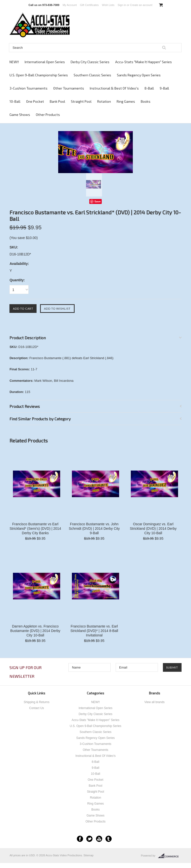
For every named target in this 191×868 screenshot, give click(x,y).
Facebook (80, 839)
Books (146, 101)
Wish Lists (108, 5)
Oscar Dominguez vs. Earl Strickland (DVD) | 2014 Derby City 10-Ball (153, 529)
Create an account (141, 5)
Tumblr (109, 839)
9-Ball (164, 88)
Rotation (104, 101)
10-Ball (15, 101)
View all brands (154, 702)
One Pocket (35, 101)
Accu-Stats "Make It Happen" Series (143, 62)
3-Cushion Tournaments (28, 88)
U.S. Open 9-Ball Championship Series (39, 75)
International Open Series (45, 62)
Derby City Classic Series (90, 62)
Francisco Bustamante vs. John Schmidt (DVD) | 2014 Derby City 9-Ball (94, 529)
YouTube (99, 839)
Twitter (89, 839)
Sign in (122, 5)
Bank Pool (57, 101)
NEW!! (14, 62)
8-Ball (149, 88)
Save (97, 201)
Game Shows (20, 115)
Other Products (48, 115)
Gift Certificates (89, 5)
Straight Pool (81, 101)
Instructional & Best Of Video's (114, 88)
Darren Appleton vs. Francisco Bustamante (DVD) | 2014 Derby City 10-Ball (35, 631)
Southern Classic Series (92, 75)
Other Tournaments (69, 88)
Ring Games (126, 101)
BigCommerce (170, 856)
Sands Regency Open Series (139, 75)
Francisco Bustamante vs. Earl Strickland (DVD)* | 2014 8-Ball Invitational (94, 631)
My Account (70, 5)
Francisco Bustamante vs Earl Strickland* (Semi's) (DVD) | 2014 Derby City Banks (35, 529)
